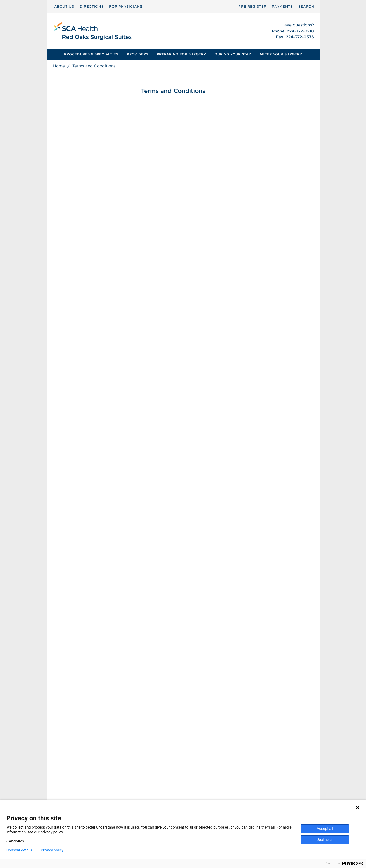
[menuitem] (64, 7)
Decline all (325, 840)
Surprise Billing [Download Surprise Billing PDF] (148, 786)
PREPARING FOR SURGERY (181, 54)
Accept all (325, 829)
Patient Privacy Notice (152, 797)
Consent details (19, 850)
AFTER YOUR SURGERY (281, 54)
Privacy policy (52, 850)
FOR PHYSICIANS (126, 7)
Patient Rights (144, 792)
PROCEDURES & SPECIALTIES (91, 54)
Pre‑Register (252, 7)
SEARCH (306, 7)
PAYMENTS (282, 7)
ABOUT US (64, 7)
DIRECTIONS (92, 7)
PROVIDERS (138, 54)
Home (59, 66)
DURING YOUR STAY (233, 54)
